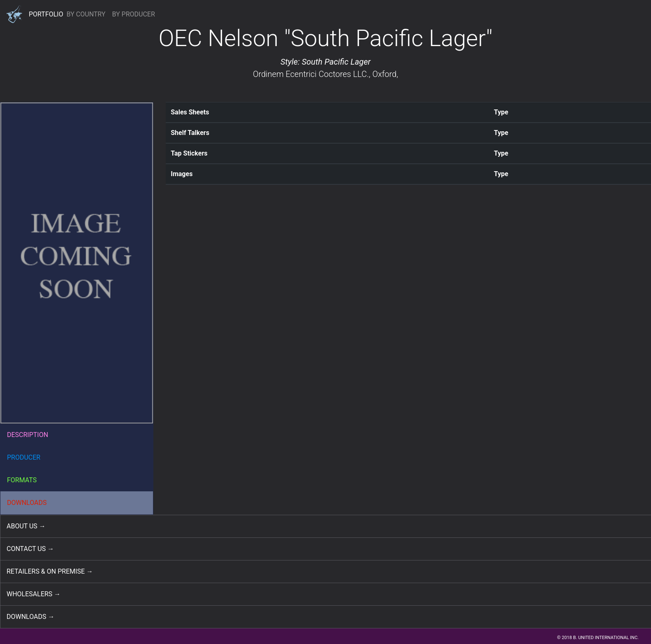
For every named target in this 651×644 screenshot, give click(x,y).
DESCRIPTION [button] (28, 435)
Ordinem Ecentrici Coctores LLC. (311, 74)
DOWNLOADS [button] (27, 503)
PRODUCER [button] (24, 457)
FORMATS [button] (22, 480)
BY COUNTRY (86, 14)
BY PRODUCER (133, 14)
